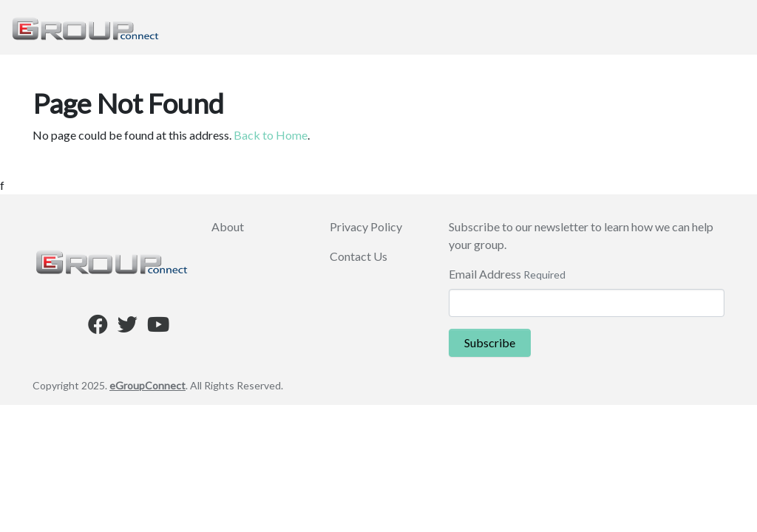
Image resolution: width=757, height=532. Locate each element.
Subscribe (490, 342)
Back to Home (271, 135)
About (228, 226)
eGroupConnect (147, 385)
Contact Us (359, 256)
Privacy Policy (366, 226)
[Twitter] (128, 327)
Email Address (485, 274)
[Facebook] (98, 327)
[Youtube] (158, 327)
